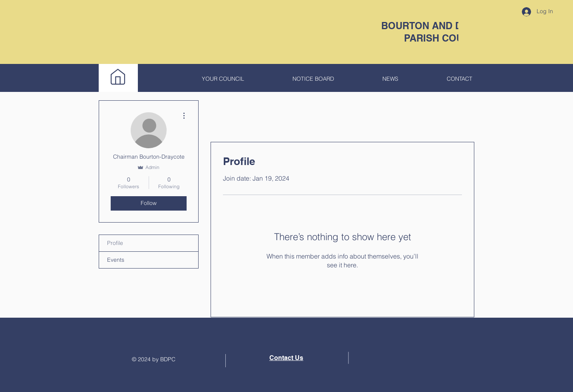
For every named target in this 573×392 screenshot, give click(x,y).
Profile (115, 243)
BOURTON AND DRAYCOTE (445, 26)
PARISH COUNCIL (445, 38)
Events (116, 260)
